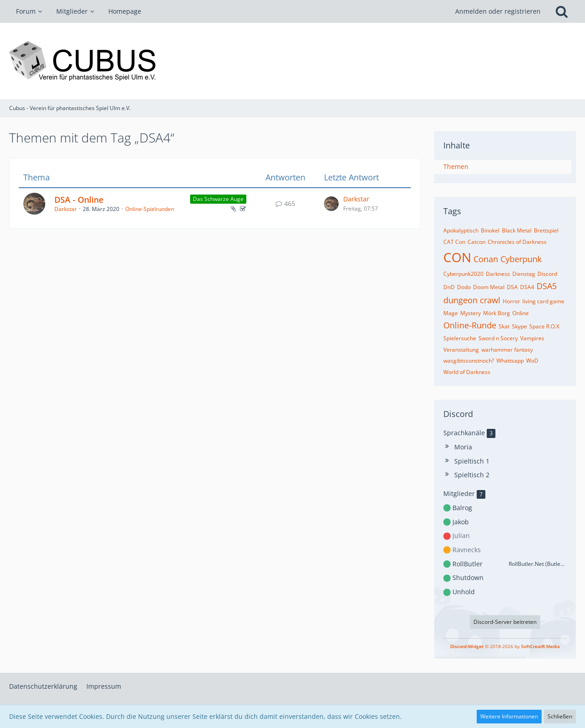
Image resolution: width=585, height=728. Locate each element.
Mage (451, 313)
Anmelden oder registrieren (498, 11)
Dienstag (524, 274)
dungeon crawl (472, 300)
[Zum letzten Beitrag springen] (331, 204)
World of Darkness (467, 372)
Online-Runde (470, 325)
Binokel (490, 230)
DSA (512, 287)
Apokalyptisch (461, 230)
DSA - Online (79, 200)
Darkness (498, 274)
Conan (486, 259)
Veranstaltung (461, 350)
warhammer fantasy (507, 350)
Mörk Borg (497, 313)
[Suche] (562, 11)
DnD (449, 287)
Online (521, 313)
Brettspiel (546, 230)
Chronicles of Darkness (517, 242)
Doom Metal (489, 287)
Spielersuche (460, 338)
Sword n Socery (498, 338)
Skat (504, 326)
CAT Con (454, 242)
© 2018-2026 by (505, 646)
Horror (511, 301)
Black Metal (517, 230)
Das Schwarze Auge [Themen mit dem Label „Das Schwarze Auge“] (218, 199)
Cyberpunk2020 (463, 274)
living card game (543, 301)
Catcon (476, 242)
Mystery (471, 313)
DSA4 (527, 287)
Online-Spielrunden (150, 209)
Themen (456, 166)
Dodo (464, 287)
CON (457, 257)
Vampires (532, 338)
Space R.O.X (544, 326)
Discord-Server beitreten (505, 622)
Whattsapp (510, 361)
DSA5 (547, 286)
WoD (532, 361)
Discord (547, 274)
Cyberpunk (521, 259)
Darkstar (66, 209)
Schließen (560, 716)
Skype (519, 326)
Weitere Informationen (509, 716)
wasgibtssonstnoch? (469, 361)
